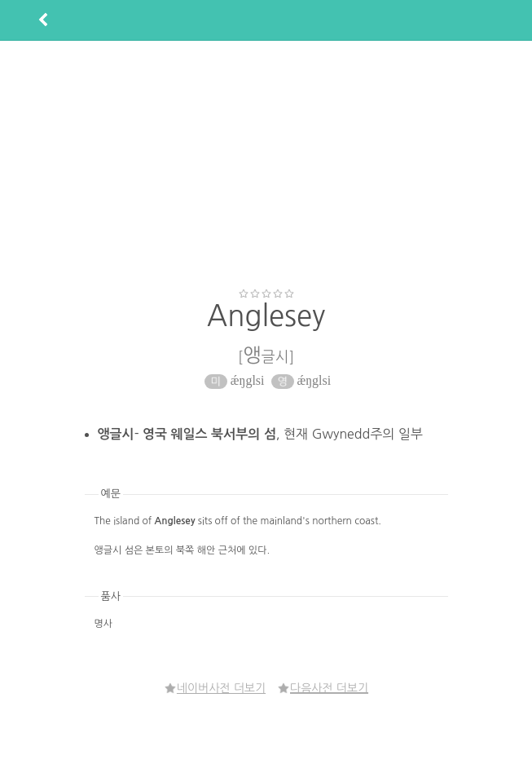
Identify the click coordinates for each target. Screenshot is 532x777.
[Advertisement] (269, 164)
